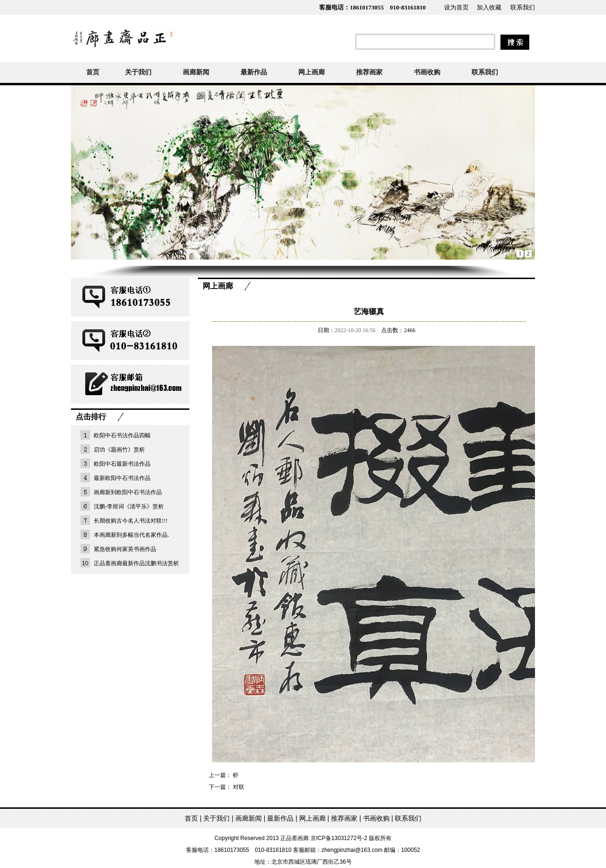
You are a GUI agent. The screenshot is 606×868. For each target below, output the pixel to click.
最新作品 (254, 72)
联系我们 (523, 7)
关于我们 (138, 72)
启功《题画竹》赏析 (119, 450)
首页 (93, 72)
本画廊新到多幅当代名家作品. (131, 535)
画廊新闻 (196, 72)
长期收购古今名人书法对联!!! (131, 521)
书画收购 (427, 72)
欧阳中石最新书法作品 (122, 464)
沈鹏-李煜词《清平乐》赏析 (129, 506)
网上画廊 (312, 72)
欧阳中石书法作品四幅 (122, 435)
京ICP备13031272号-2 (339, 838)
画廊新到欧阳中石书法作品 (128, 492)
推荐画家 (369, 72)
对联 (239, 787)
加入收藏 (489, 7)
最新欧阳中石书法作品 (122, 478)
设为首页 (456, 7)
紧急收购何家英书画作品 (125, 549)
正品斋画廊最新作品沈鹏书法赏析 (136, 563)
